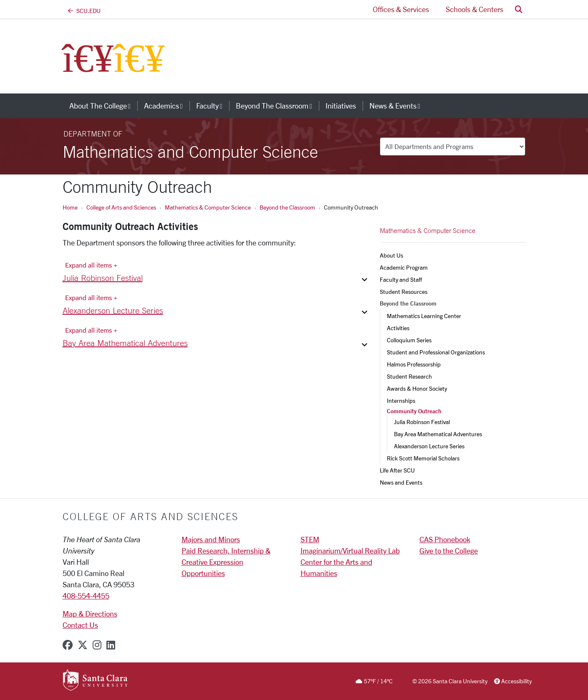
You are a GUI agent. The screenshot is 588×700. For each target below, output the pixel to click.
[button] (519, 9)
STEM (310, 539)
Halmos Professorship (414, 364)
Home (70, 207)
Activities (398, 328)
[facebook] (68, 645)
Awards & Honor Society (417, 388)
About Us (391, 255)
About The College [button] (103, 106)
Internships (401, 401)
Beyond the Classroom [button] (277, 106)
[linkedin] (111, 645)
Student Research (409, 376)
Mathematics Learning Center (424, 316)
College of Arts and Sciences (121, 207)
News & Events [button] (398, 106)
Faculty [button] (213, 106)
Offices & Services (401, 9)
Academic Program (404, 267)
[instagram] (97, 645)
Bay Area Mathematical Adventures (438, 434)
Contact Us (80, 625)
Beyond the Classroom (287, 207)
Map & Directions (90, 614)
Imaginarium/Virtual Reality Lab (350, 551)
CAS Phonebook (445, 539)
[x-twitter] (83, 645)
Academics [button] (167, 106)
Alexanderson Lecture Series (429, 446)
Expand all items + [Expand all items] (91, 265)
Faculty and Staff (401, 279)
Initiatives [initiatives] (341, 106)
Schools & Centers (474, 9)
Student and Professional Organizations (436, 352)
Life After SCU (397, 470)
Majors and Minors (211, 539)
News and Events (401, 482)
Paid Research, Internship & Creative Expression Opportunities (226, 562)
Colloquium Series (409, 340)
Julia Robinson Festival (422, 422)
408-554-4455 (86, 596)
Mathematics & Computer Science (208, 207)
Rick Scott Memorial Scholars (423, 458)
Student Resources (404, 292)
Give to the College (449, 551)
